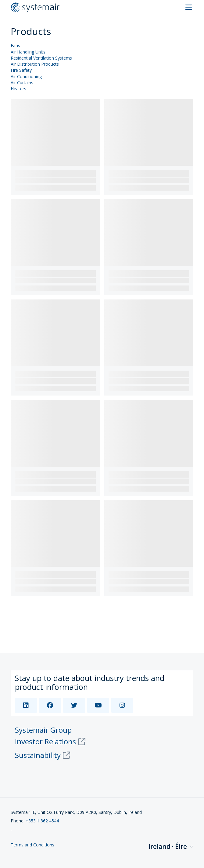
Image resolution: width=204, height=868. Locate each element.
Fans (15, 46)
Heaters (18, 89)
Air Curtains (22, 83)
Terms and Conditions (32, 845)
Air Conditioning (26, 77)
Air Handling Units (28, 52)
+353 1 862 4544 (42, 821)
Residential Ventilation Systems (41, 58)
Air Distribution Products (35, 64)
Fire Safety (21, 70)
